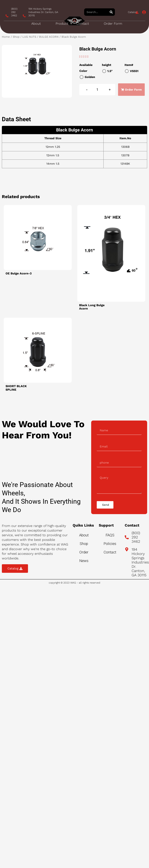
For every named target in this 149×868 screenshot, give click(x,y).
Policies (110, 544)
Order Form (113, 23)
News (84, 561)
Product (64, 24)
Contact (83, 23)
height (107, 65)
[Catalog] (137, 12)
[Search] (111, 12)
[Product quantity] (97, 90)
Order (84, 552)
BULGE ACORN (49, 37)
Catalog (132, 12)
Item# (129, 65)
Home (6, 37)
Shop (16, 37)
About (36, 23)
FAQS (110, 535)
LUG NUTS (29, 37)
